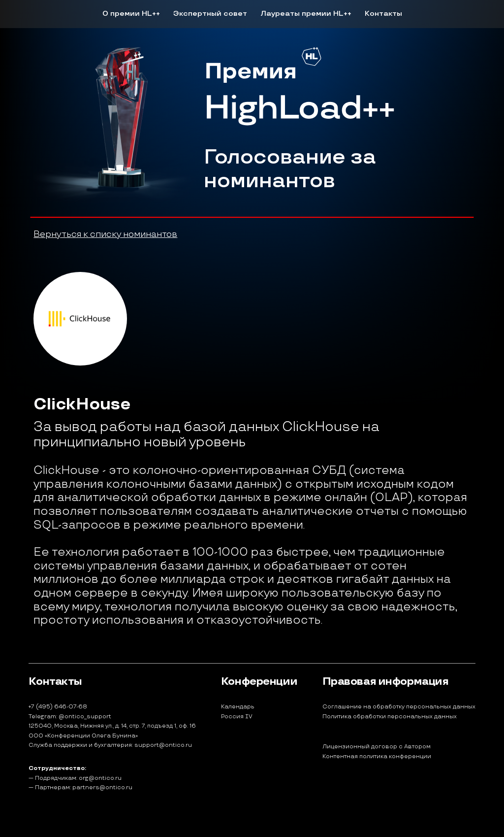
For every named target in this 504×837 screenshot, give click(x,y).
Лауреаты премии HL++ (306, 14)
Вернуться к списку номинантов (105, 234)
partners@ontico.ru (102, 787)
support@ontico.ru (163, 745)
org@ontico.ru (100, 778)
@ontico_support (85, 717)
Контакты (383, 14)
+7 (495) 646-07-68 (58, 707)
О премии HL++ (131, 14)
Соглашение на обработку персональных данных (399, 707)
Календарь (238, 707)
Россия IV (237, 717)
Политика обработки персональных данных (390, 717)
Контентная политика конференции (377, 757)
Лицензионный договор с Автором (377, 747)
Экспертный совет (210, 14)
